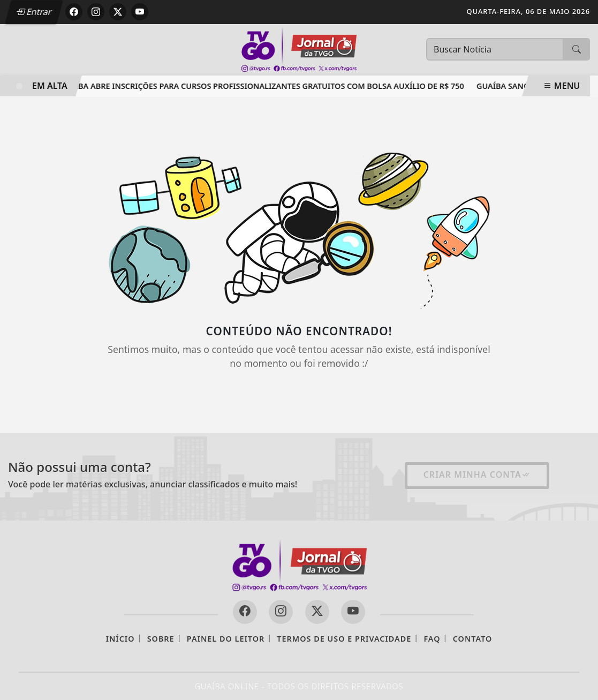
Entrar (34, 12)
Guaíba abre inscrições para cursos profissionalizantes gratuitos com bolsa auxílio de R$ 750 (265, 86)
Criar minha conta (477, 475)
